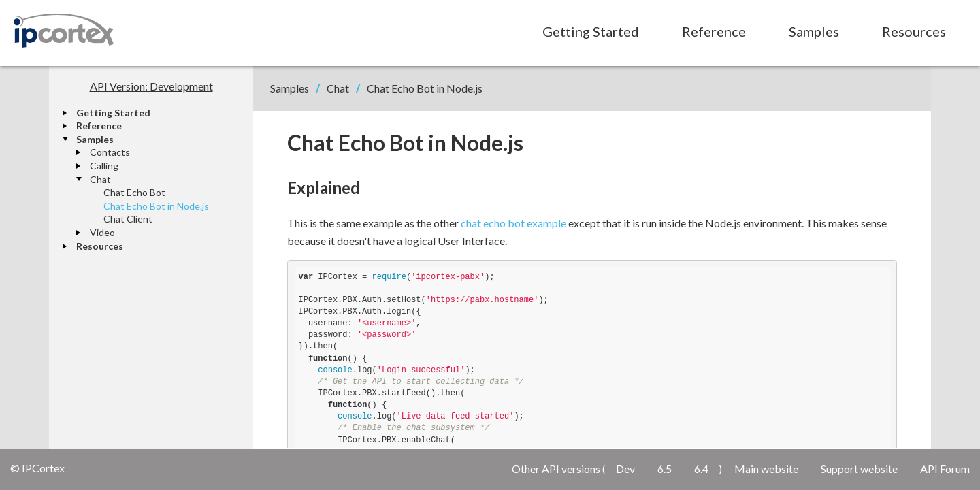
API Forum (945, 469)
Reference (714, 31)
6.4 (701, 469)
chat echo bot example (513, 223)
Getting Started (591, 31)
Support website (859, 469)
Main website (766, 469)
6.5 (665, 469)
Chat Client (128, 219)
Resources (914, 31)
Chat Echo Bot (134, 192)
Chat (100, 179)
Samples (814, 31)
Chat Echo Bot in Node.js (156, 206)
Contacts (110, 152)
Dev (625, 469)
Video (102, 232)
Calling (104, 166)
